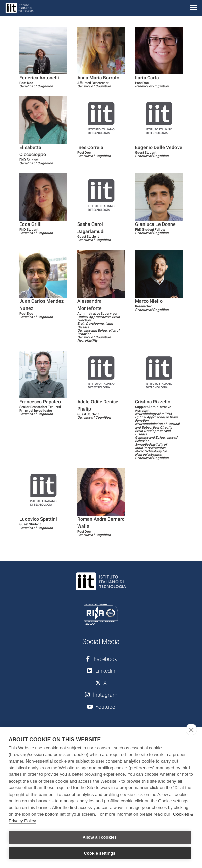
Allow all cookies (100, 837)
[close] (191, 730)
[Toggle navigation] (193, 8)
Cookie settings (100, 853)
